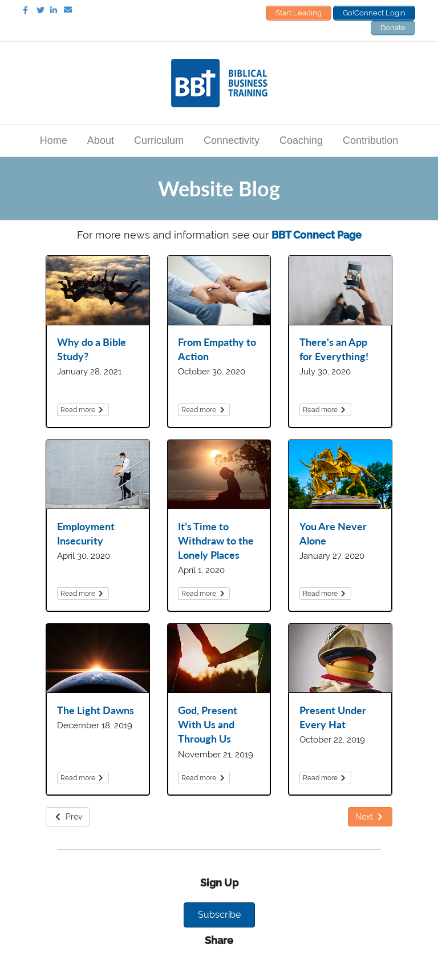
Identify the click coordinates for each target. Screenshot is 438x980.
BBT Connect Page (317, 235)
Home (54, 140)
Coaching (301, 140)
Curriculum (159, 140)
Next (370, 817)
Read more (83, 410)
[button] (219, 915)
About (101, 140)
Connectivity (232, 140)
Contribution (370, 140)
